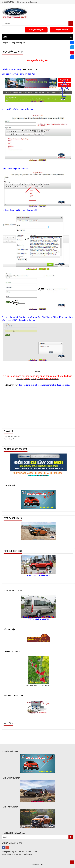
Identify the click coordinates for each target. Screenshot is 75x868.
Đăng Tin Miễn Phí (61, 30)
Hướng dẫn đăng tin (36, 30)
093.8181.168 (8, 2)
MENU (5, 37)
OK (71, 837)
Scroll (72, 862)
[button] (37, 37)
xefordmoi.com (30, 69)
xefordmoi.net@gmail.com (28, 2)
